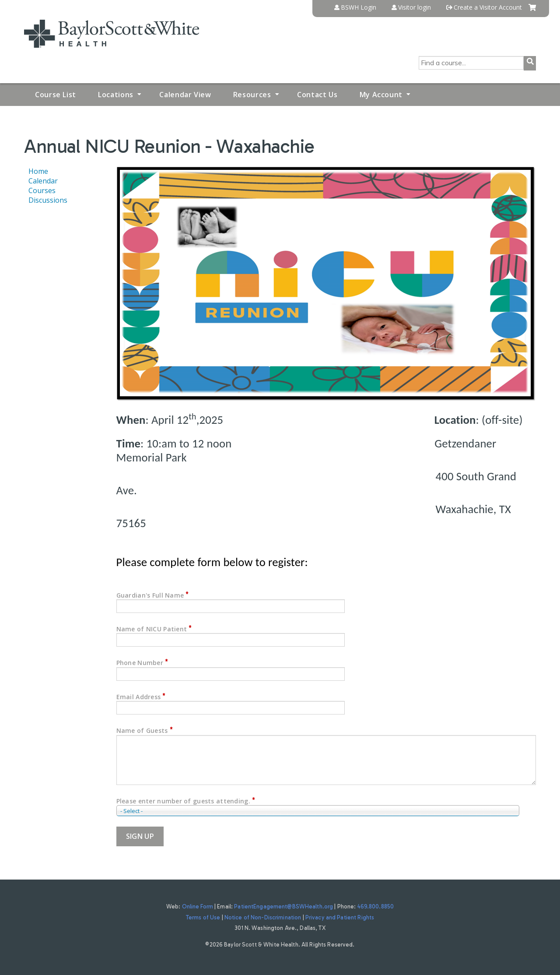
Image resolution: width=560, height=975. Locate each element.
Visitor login (415, 7)
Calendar (43, 181)
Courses (42, 190)
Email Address (139, 697)
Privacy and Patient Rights (340, 917)
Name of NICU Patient (152, 629)
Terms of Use (203, 917)
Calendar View (185, 95)
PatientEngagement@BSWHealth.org (283, 906)
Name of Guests (142, 730)
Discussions (48, 200)
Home (38, 171)
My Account (381, 95)
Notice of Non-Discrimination (263, 917)
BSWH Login (359, 7)
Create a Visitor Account (488, 7)
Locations (116, 95)
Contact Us (317, 95)
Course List (56, 95)
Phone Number (140, 663)
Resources (252, 95)
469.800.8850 (376, 906)
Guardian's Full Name (150, 595)
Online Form (198, 906)
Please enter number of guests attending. (183, 801)
